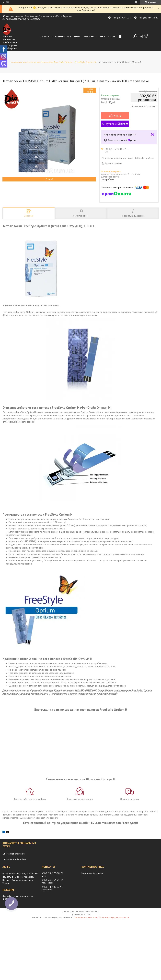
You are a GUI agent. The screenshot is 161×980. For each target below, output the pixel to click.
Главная (44, 37)
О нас (77, 37)
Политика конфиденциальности (114, 917)
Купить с (117, 124)
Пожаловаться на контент (86, 917)
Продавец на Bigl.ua (80, 914)
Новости (89, 37)
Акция (112, 37)
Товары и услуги (62, 37)
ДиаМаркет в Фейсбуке (14, 859)
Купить (117, 116)
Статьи (101, 37)
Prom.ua (95, 911)
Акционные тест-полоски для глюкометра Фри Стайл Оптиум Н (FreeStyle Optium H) (54, 62)
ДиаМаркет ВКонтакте (14, 854)
